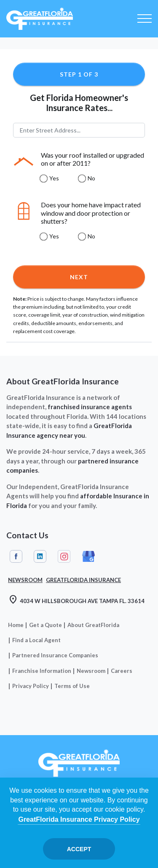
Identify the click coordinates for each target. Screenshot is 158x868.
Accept (79, 849)
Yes (54, 178)
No (91, 178)
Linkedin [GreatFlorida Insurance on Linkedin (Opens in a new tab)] (40, 556)
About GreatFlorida (93, 625)
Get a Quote (46, 625)
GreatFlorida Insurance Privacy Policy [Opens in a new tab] (79, 819)
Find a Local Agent (36, 640)
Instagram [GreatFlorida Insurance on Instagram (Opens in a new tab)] (64, 556)
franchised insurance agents (90, 407)
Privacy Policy (31, 686)
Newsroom (91, 671)
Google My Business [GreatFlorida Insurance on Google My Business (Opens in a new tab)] (88, 556)
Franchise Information (42, 671)
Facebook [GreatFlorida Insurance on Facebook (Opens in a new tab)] (16, 556)
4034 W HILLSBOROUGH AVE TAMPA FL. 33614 (76, 601)
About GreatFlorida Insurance (63, 381)
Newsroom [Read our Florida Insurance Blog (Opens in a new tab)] (25, 580)
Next (79, 277)
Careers (122, 671)
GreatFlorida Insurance (83, 580)
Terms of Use (72, 686)
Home (16, 625)
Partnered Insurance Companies (55, 655)
